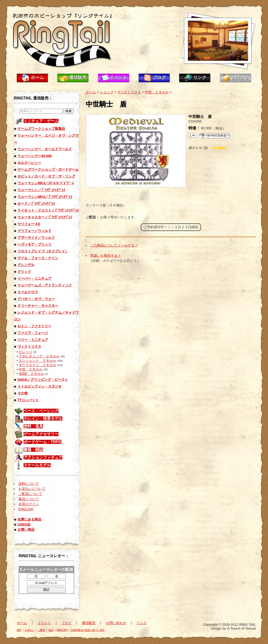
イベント (118, 78)
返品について (29, 499)
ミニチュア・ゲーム (41, 121)
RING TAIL (247, 625)
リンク (200, 78)
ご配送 (42, 630)
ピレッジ (25, 352)
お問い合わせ (116, 623)
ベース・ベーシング (41, 411)
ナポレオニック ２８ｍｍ (39, 356)
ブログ (159, 78)
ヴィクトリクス (129, 92)
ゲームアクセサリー (41, 434)
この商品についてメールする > (114, 245)
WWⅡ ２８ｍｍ (31, 374)
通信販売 (78, 78)
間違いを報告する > (105, 256)
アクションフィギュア (43, 457)
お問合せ (240, 78)
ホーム (37, 78)
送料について (29, 484)
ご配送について (30, 494)
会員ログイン (29, 504)
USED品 (24, 524)
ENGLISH (26, 509)
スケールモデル (37, 465)
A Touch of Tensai (241, 628)
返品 (51, 630)
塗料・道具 (33, 426)
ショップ (107, 92)
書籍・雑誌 (33, 450)
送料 (19, 630)
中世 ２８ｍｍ (31, 369)
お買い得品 (26, 529)
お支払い (30, 630)
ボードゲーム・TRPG (42, 442)
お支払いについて (32, 489)
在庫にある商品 (29, 519)
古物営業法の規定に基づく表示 (88, 630)
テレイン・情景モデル (43, 419)
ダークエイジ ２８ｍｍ (37, 365)
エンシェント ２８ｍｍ (37, 361)
